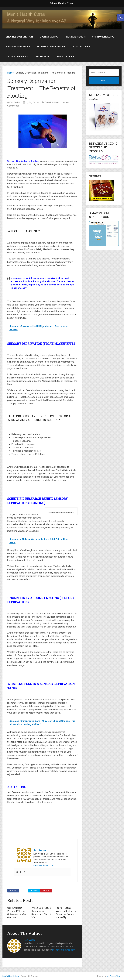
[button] (120, 17)
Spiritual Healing (103, 37)
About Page (43, 57)
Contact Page (82, 47)
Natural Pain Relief (18, 47)
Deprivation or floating (28, 161)
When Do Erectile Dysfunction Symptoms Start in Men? (42, 912)
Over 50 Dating (49, 37)
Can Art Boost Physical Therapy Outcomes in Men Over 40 (17, 912)
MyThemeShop (114, 976)
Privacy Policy (65, 57)
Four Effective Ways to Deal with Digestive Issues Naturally (66, 912)
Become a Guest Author (52, 47)
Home (10, 73)
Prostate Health (75, 37)
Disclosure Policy (17, 57)
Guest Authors (52, 102)
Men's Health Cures (11, 976)
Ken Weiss (15, 102)
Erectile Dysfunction (19, 37)
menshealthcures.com (44, 865)
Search (104, 81)
